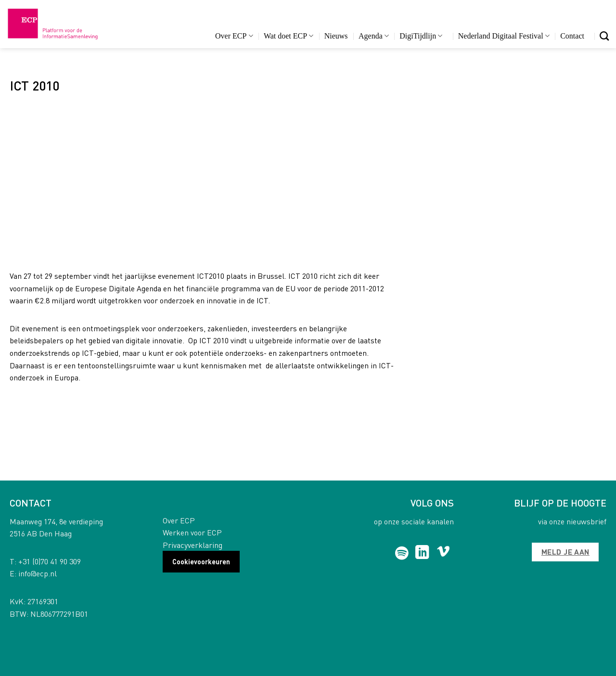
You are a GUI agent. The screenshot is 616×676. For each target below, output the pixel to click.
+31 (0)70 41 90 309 (50, 561)
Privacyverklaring (192, 545)
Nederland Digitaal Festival (504, 36)
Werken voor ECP (192, 532)
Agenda (374, 36)
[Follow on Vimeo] (443, 553)
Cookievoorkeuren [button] (201, 561)
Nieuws (336, 36)
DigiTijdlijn (421, 36)
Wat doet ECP (289, 36)
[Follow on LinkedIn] (422, 553)
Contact (572, 36)
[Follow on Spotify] (402, 553)
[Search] (604, 36)
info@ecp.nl (38, 573)
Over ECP (234, 36)
